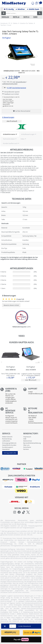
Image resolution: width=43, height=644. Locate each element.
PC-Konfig (9, 9)
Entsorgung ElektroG (9, 443)
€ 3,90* (17, 88)
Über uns (26, 445)
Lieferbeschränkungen (10, 84)
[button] (4, 13)
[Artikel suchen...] (21, 13)
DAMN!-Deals (33, 9)
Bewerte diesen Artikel (11, 305)
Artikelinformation (9, 134)
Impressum (27, 437)
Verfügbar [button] (7, 38)
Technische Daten (9, 139)
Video (22, 139)
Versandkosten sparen (11, 92)
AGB (25, 439)
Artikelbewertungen (28, 134)
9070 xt (16, 17)
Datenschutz (28, 441)
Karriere (26, 449)
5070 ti (26, 17)
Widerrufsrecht (7, 437)
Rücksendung (7, 439)
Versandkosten (21, 82)
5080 (35, 17)
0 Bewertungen (8, 117)
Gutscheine (27, 447)
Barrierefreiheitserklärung (32, 443)
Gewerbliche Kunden (9, 445)
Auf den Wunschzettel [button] (21, 111)
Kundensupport (8, 447)
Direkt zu (32, 633)
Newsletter (6, 449)
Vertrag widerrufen (10, 453)
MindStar (20, 9)
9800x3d (5, 17)
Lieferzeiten (6, 441)
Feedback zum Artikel (10, 94)
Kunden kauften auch (10, 143)
